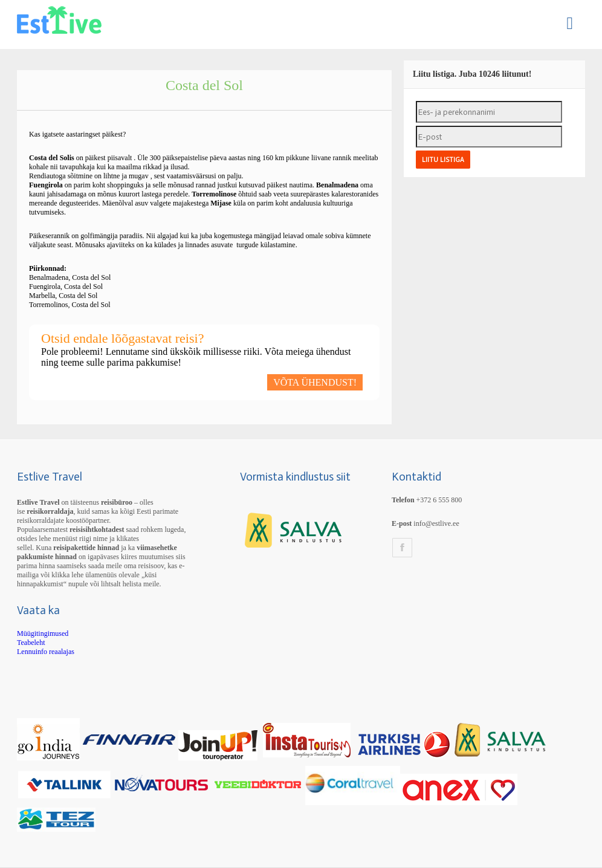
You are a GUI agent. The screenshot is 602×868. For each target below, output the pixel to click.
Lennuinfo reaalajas (46, 652)
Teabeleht (31, 643)
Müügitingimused (43, 633)
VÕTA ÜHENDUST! (315, 382)
